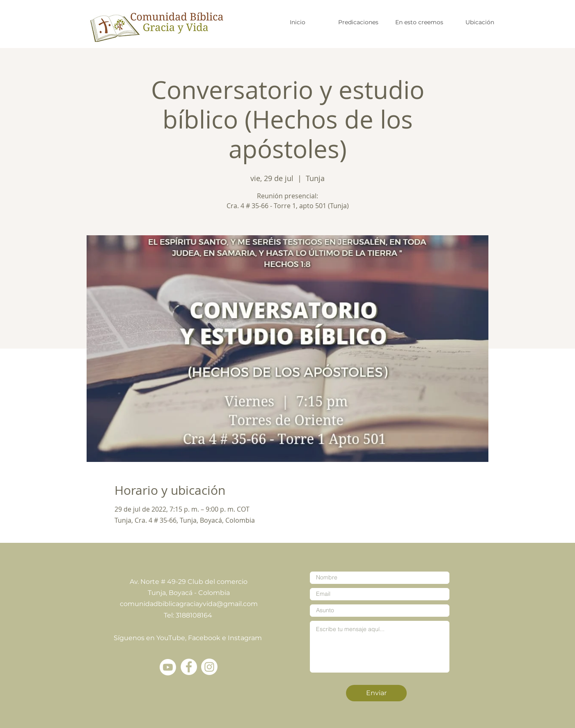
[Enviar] (376, 693)
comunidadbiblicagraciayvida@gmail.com (189, 604)
